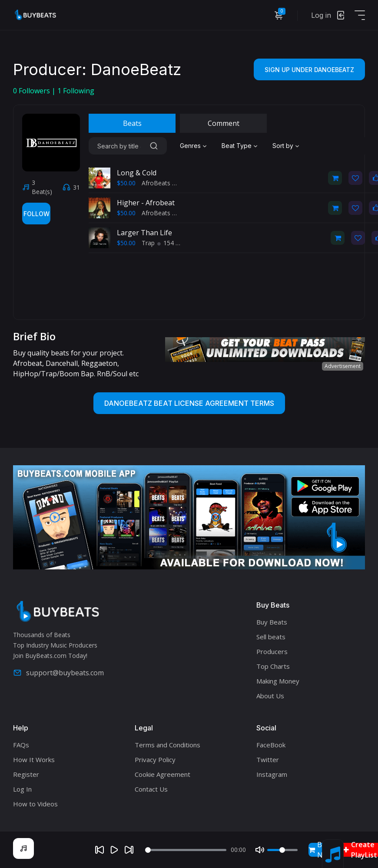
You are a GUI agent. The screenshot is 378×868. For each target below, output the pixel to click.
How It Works (34, 759)
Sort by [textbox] (283, 146)
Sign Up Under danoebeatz (309, 70)
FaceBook (271, 745)
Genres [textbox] (190, 146)
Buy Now (320, 850)
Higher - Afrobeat (146, 203)
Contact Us (151, 789)
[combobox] (194, 146)
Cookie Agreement (162, 774)
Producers (272, 651)
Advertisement (343, 366)
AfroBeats (156, 183)
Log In (22, 789)
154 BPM (173, 243)
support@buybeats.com (58, 673)
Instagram (272, 774)
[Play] (114, 850)
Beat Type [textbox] (237, 146)
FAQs (21, 745)
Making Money (278, 681)
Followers (32, 91)
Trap (148, 243)
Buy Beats (272, 622)
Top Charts (273, 666)
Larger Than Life (144, 233)
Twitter (268, 759)
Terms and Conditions (167, 745)
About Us (270, 696)
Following (76, 91)
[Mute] (260, 850)
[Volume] (282, 850)
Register (26, 774)
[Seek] (186, 850)
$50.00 (126, 183)
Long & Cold (137, 173)
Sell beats (271, 637)
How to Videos (35, 804)
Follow (36, 214)
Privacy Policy (155, 759)
